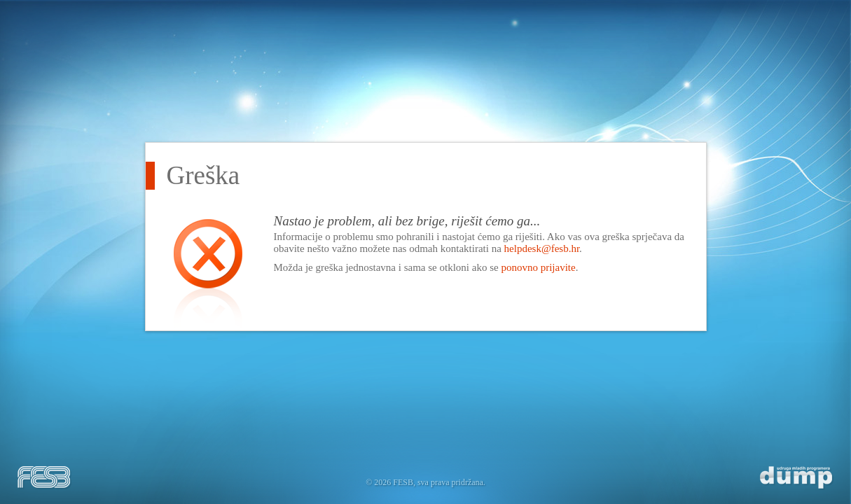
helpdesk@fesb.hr (542, 248)
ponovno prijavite (538, 267)
